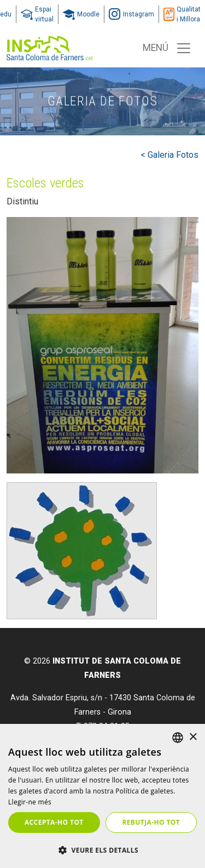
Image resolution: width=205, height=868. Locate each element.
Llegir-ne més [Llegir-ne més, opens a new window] (30, 802)
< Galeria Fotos (169, 155)
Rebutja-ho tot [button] (151, 822)
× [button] (193, 737)
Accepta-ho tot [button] (54, 822)
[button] (102, 850)
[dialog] (102, 796)
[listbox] (178, 738)
